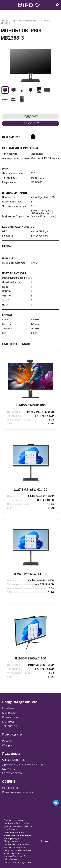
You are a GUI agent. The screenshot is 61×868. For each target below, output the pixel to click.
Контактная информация (18, 792)
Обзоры (7, 745)
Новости (7, 741)
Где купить (9, 769)
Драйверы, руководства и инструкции (25, 764)
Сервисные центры (14, 760)
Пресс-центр (12, 734)
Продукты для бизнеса (20, 702)
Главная (5, 21)
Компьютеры (10, 717)
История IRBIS (11, 788)
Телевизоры (10, 726)
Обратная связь (12, 773)
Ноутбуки (8, 708)
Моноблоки (45, 21)
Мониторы (9, 722)
